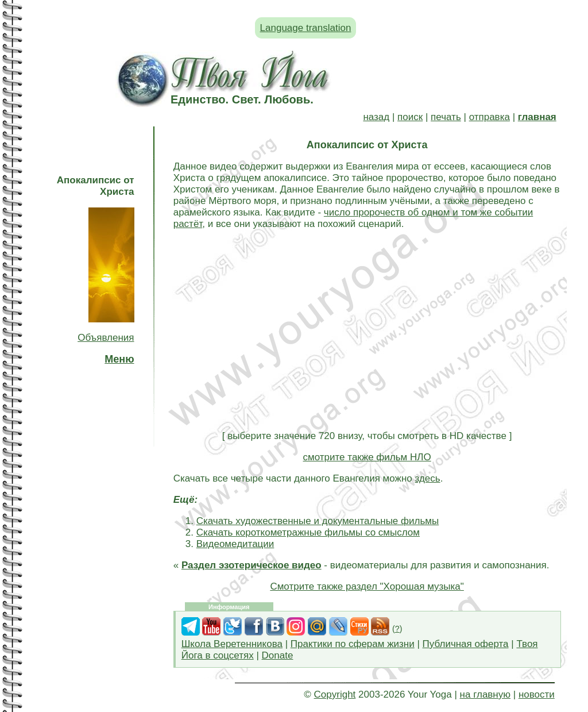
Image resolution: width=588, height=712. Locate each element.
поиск (410, 117)
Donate (278, 655)
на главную (485, 694)
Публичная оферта (466, 644)
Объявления (106, 338)
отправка (490, 117)
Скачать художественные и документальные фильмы (318, 521)
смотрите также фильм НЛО (367, 457)
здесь (427, 478)
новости (537, 694)
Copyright (335, 694)
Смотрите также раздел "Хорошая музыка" (367, 586)
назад (376, 117)
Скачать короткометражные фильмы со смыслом (308, 532)
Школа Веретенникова (232, 644)
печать (446, 117)
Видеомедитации (235, 544)
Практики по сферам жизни (353, 644)
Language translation (306, 28)
